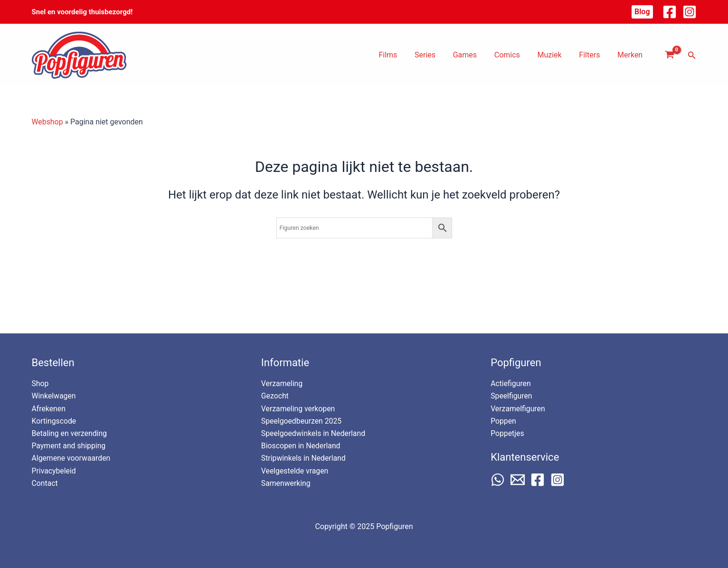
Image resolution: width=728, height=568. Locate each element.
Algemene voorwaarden (72, 458)
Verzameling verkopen (299, 408)
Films (402, 55)
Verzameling (282, 383)
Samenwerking (286, 483)
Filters (593, 55)
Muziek (555, 55)
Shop (40, 383)
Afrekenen (49, 408)
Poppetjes (507, 433)
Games (475, 55)
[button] (642, 12)
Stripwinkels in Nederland (304, 458)
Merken (631, 55)
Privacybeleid (54, 470)
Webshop (48, 122)
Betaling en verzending (70, 433)
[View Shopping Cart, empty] (670, 55)
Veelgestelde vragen (295, 470)
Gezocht (275, 395)
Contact (45, 483)
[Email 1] (518, 479)
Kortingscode (54, 421)
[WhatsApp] (498, 479)
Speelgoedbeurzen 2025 (302, 421)
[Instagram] (690, 12)
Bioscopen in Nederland (301, 445)
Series (437, 55)
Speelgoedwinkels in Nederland (314, 433)
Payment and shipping (69, 445)
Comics (515, 55)
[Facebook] (670, 12)
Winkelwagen (54, 395)
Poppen (503, 421)
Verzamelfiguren (518, 408)
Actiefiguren (511, 383)
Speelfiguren (512, 395)
